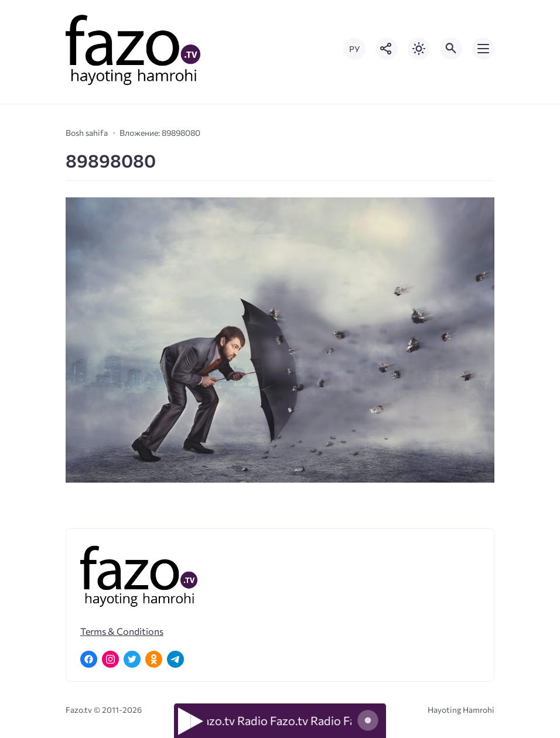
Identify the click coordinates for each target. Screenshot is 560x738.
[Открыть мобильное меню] (483, 49)
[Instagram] (110, 659)
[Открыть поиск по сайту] (451, 49)
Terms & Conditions (122, 631)
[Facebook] (89, 659)
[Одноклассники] (154, 659)
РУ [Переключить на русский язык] (354, 49)
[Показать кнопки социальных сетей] (387, 49)
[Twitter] (132, 659)
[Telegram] (175, 659)
